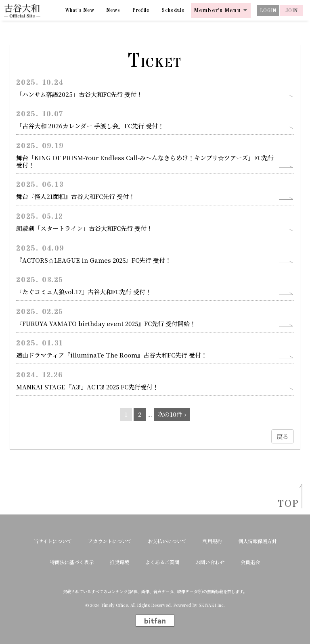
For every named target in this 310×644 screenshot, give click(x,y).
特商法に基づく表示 (72, 562)
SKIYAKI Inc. (212, 605)
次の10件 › (172, 414)
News (113, 10)
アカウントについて (110, 541)
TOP (286, 504)
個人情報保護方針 (258, 541)
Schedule (173, 10)
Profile (141, 10)
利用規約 (212, 541)
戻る (283, 436)
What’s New (80, 10)
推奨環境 (119, 562)
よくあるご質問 (162, 562)
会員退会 (250, 562)
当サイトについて (53, 541)
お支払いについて (167, 541)
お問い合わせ (210, 562)
